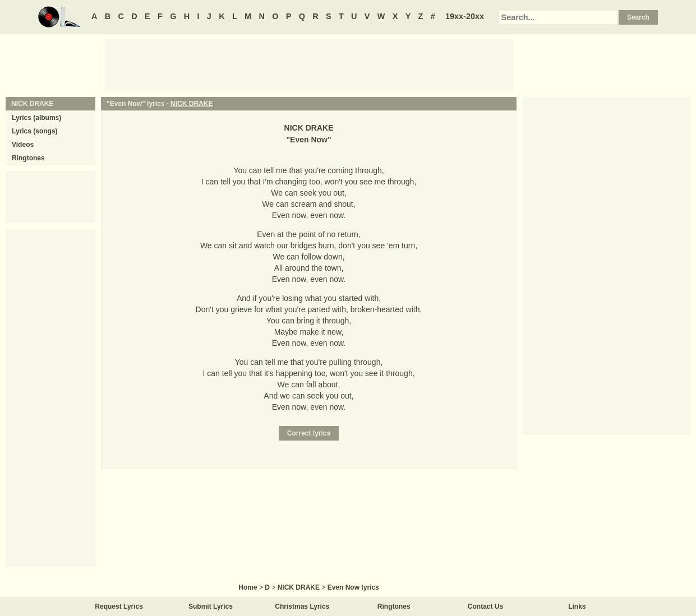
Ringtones (28, 158)
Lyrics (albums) (36, 118)
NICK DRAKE (192, 104)
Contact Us (485, 606)
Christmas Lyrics (302, 606)
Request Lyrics (119, 606)
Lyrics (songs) (35, 131)
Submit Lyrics (211, 606)
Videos (23, 145)
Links (577, 606)
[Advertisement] (309, 64)
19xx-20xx (465, 16)
